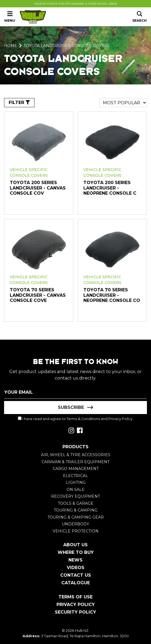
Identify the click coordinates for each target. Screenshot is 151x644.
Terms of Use (75, 597)
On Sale (75, 490)
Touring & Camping (76, 510)
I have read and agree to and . (76, 419)
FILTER (19, 102)
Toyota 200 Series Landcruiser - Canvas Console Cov (38, 188)
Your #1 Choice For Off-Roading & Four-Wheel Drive (76, 4)
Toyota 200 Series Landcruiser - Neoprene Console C (110, 188)
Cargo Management (76, 469)
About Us (75, 545)
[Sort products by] (123, 103)
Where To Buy (76, 552)
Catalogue (76, 583)
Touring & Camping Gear (76, 517)
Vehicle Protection (76, 531)
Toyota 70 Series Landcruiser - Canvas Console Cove (38, 295)
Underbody (75, 524)
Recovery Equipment (75, 496)
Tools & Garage (76, 503)
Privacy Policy (120, 419)
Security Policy (75, 612)
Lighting (76, 482)
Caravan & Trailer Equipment (75, 462)
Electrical (75, 476)
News (75, 560)
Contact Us (76, 575)
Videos (76, 568)
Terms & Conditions (83, 419)
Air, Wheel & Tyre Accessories (76, 455)
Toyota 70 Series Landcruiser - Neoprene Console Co (112, 295)
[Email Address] (75, 392)
